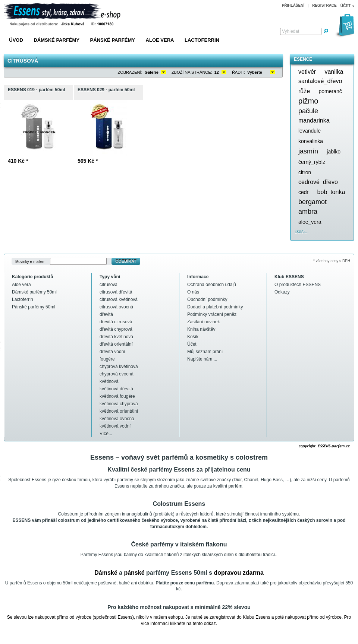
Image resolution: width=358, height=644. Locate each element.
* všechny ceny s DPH (332, 261)
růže (304, 91)
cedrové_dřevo (318, 182)
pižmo (308, 101)
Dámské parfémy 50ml (34, 292)
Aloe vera (160, 40)
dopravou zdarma (238, 573)
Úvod (16, 40)
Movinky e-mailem (30, 261)
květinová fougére (117, 396)
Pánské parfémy (113, 40)
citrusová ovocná (116, 307)
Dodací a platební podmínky (215, 307)
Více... (106, 434)
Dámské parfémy (56, 40)
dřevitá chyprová (116, 329)
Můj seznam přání (205, 352)
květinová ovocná (117, 419)
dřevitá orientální (116, 344)
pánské (134, 573)
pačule (308, 111)
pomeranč (330, 91)
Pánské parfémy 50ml (34, 307)
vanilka (334, 72)
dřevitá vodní (112, 352)
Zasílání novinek (203, 322)
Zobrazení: (130, 72)
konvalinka (311, 141)
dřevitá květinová (116, 337)
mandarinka (314, 120)
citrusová (109, 285)
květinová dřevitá (116, 389)
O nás (193, 292)
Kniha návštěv (201, 329)
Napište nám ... (202, 359)
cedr (303, 192)
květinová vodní (115, 426)
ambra (308, 212)
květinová (109, 381)
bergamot (313, 202)
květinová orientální (119, 411)
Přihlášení (293, 5)
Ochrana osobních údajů (212, 285)
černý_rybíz (312, 162)
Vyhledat (291, 31)
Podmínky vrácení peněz (212, 314)
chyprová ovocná (117, 374)
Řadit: (238, 72)
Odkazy (282, 292)
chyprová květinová (119, 367)
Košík (193, 337)
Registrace (324, 5)
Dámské (106, 573)
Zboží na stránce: (192, 72)
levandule (310, 131)
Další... (302, 232)
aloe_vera (310, 222)
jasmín (308, 151)
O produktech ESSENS (298, 285)
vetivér (307, 72)
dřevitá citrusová (116, 322)
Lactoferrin (202, 40)
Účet (192, 344)
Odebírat (126, 261)
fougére (107, 359)
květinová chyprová (119, 404)
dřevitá (106, 314)
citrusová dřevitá (116, 292)
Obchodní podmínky (207, 299)
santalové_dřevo (320, 81)
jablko (334, 152)
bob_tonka (331, 192)
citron (305, 172)
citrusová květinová (119, 299)
